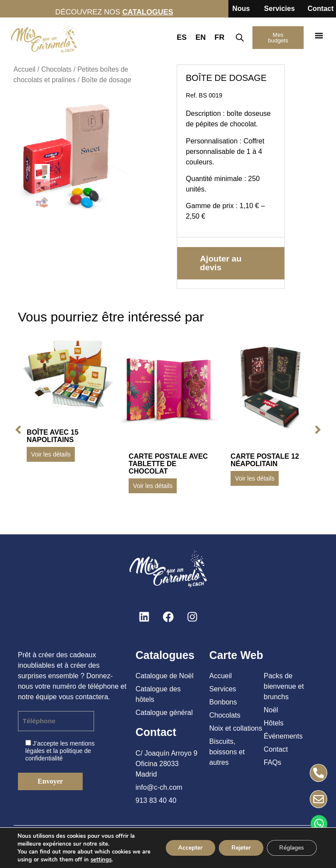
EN (201, 37)
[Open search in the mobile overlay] (239, 38)
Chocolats (56, 69)
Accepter (186, 848)
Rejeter (238, 848)
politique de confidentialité (58, 755)
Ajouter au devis (221, 263)
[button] (319, 35)
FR (219, 37)
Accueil (24, 69)
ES (182, 37)
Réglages (291, 848)
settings (111, 860)
